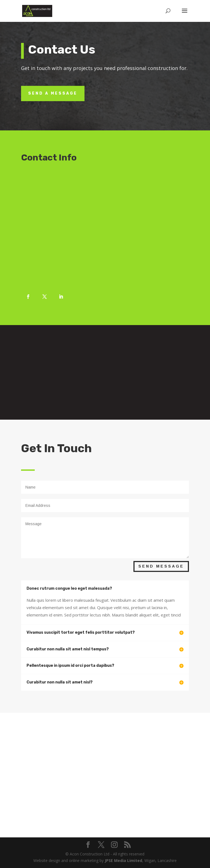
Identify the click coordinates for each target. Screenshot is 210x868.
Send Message (161, 566)
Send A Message (53, 93)
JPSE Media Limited (123, 860)
